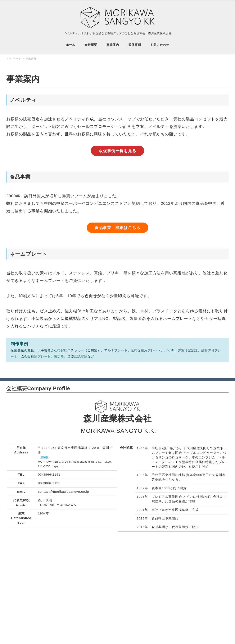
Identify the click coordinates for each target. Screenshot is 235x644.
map (45, 455)
